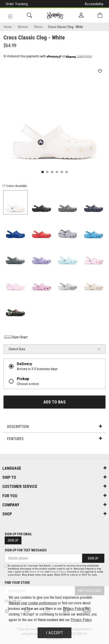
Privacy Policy (58, 572)
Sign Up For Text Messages (26, 550)
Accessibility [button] (94, 4)
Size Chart (16, 337)
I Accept (55, 633)
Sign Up (13, 540)
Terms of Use (37, 572)
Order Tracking (17, 4)
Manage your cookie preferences (33, 603)
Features (54, 439)
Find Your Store (17, 583)
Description (54, 427)
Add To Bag (54, 402)
